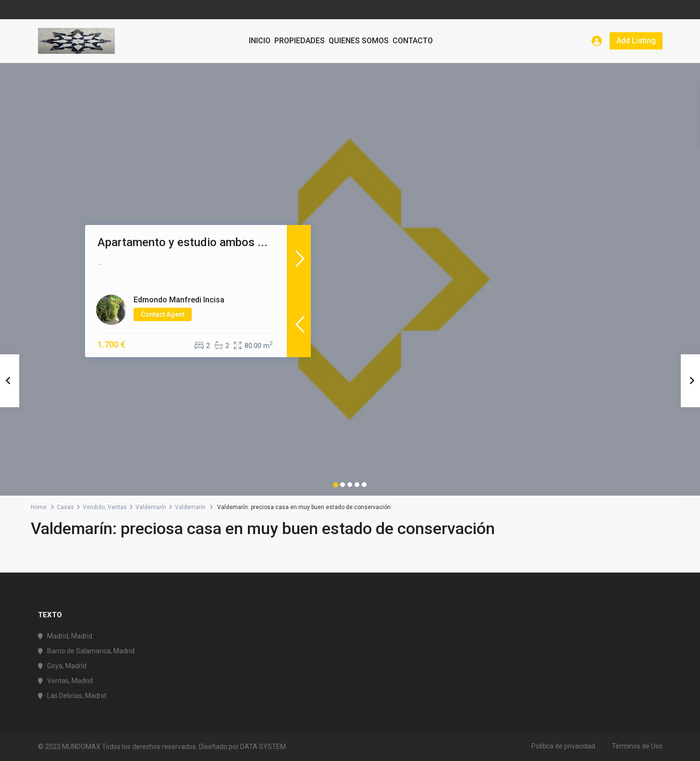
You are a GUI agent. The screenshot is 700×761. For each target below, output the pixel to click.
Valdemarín (151, 507)
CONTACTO (413, 41)
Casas (65, 507)
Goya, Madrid (67, 666)
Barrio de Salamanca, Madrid (91, 651)
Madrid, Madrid (70, 636)
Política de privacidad (563, 746)
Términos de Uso (637, 746)
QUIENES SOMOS (359, 41)
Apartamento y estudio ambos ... (183, 242)
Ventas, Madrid (70, 681)
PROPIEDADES (300, 41)
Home (39, 507)
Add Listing (636, 41)
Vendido (94, 507)
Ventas (117, 507)
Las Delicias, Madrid (77, 696)
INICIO (260, 41)
